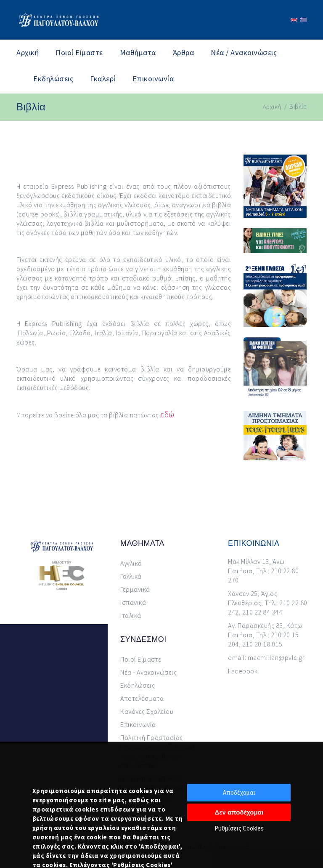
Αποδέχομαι (239, 792)
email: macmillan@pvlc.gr (266, 657)
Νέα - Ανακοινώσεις (148, 672)
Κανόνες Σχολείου (147, 711)
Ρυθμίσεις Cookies (239, 828)
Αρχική (28, 52)
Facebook (243, 671)
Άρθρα (184, 52)
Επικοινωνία (153, 79)
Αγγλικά (131, 563)
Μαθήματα (138, 52)
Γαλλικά (131, 576)
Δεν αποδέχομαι (239, 812)
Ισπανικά (133, 602)
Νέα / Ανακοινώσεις (244, 52)
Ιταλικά (131, 615)
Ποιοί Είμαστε (79, 52)
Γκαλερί (103, 79)
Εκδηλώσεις (53, 79)
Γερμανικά (135, 589)
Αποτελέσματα (142, 698)
